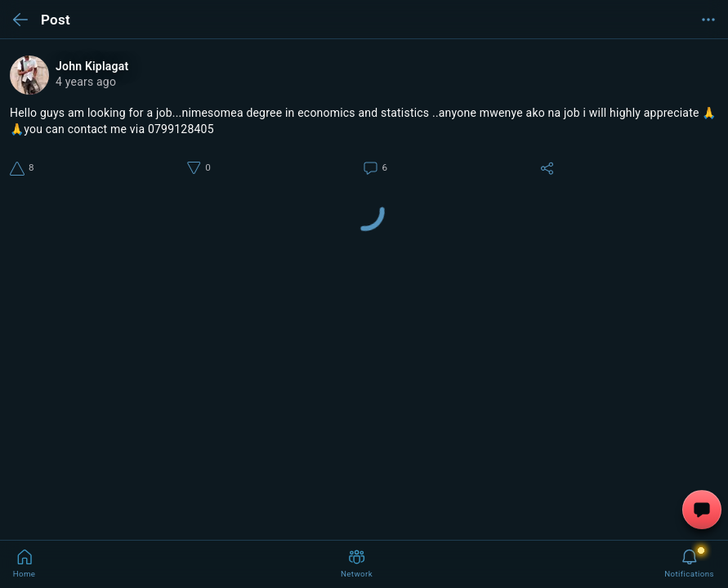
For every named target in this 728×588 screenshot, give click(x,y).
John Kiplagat (92, 66)
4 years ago (86, 82)
